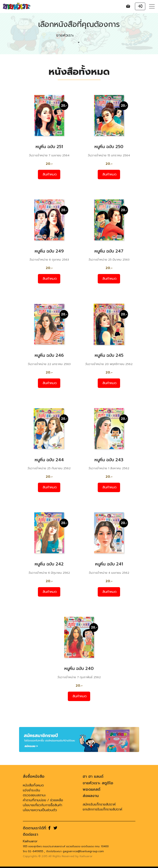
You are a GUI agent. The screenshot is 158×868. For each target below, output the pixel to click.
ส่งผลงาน (91, 796)
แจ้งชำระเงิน (31, 790)
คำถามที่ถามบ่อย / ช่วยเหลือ (43, 800)
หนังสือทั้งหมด (33, 785)
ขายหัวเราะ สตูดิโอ (98, 783)
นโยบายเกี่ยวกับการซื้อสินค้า (43, 805)
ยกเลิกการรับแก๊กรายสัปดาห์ (102, 809)
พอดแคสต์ (91, 789)
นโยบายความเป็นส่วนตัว (40, 810)
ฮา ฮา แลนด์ (93, 777)
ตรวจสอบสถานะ (34, 795)
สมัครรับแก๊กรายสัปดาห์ (99, 804)
